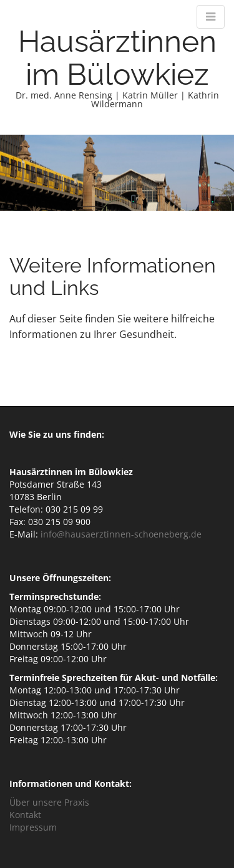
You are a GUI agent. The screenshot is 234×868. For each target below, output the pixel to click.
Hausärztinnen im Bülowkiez (117, 58)
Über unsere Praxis (49, 802)
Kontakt (25, 815)
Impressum (33, 827)
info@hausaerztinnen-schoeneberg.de (121, 534)
